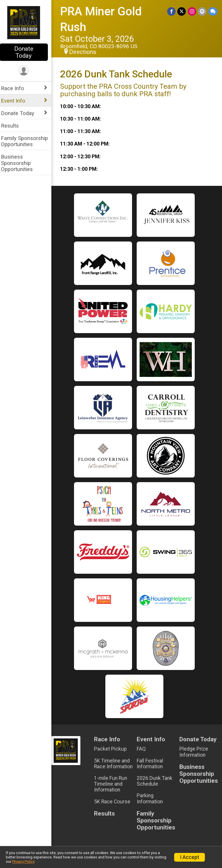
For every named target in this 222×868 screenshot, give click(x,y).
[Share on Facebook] (172, 11)
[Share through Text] (213, 11)
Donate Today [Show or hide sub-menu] (21, 113)
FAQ (143, 749)
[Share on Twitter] (182, 11)
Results (14, 126)
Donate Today (28, 52)
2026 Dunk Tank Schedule (157, 781)
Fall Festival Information (152, 764)
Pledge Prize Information (195, 752)
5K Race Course (115, 802)
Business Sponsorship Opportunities (21, 163)
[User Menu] (28, 71)
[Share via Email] (202, 11)
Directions (86, 52)
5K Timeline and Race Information (116, 764)
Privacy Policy (23, 861)
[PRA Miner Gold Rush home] (28, 22)
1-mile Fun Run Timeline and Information (113, 784)
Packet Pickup (113, 749)
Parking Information (152, 798)
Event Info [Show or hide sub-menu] (17, 101)
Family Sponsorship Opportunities (28, 141)
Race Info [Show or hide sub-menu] (16, 88)
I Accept (189, 857)
